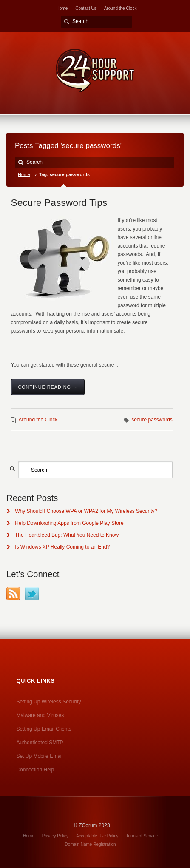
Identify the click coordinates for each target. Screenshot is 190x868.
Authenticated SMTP (40, 743)
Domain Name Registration (91, 844)
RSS (13, 594)
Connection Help (35, 770)
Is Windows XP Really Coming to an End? (62, 547)
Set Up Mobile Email (39, 756)
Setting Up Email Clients (44, 729)
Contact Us (86, 8)
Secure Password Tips (59, 202)
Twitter (32, 594)
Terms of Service (142, 836)
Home (62, 8)
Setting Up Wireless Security (48, 702)
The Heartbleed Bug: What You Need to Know (67, 535)
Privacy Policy (55, 836)
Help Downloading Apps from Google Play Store (69, 523)
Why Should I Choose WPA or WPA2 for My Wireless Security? (86, 511)
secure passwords (152, 420)
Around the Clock (121, 8)
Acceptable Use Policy (97, 836)
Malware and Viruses (40, 715)
